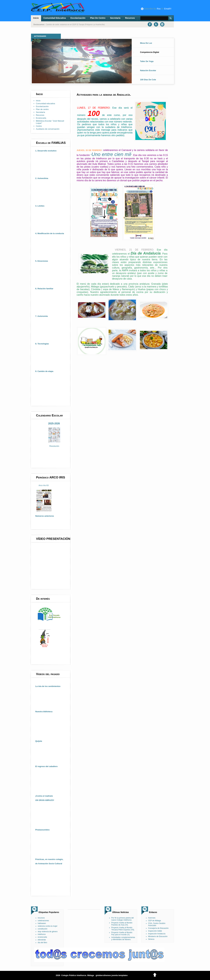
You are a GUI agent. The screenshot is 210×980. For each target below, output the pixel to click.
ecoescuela (42, 937)
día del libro (42, 943)
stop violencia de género (48, 932)
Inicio (36, 18)
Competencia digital (150, 52)
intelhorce (42, 934)
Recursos (130, 18)
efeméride (42, 940)
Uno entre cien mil (111, 154)
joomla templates (120, 975)
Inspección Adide (155, 931)
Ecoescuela (41, 118)
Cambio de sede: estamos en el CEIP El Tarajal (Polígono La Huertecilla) (75, 25)
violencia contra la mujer (48, 926)
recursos (41, 918)
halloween (42, 923)
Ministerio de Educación (158, 936)
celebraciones (43, 921)
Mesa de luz (146, 43)
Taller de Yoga (147, 61)
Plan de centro (98, 18)
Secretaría (115, 18)
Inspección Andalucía (157, 934)
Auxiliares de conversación (48, 129)
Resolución (54, 446)
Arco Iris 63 (44, 485)
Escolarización (78, 18)
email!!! (168, 9)
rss (159, 9)
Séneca (151, 939)
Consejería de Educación (158, 928)
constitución (43, 929)
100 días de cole (148, 80)
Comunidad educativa (55, 18)
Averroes (152, 918)
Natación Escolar (148, 70)
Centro (39, 126)
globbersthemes (103, 975)
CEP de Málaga (154, 921)
